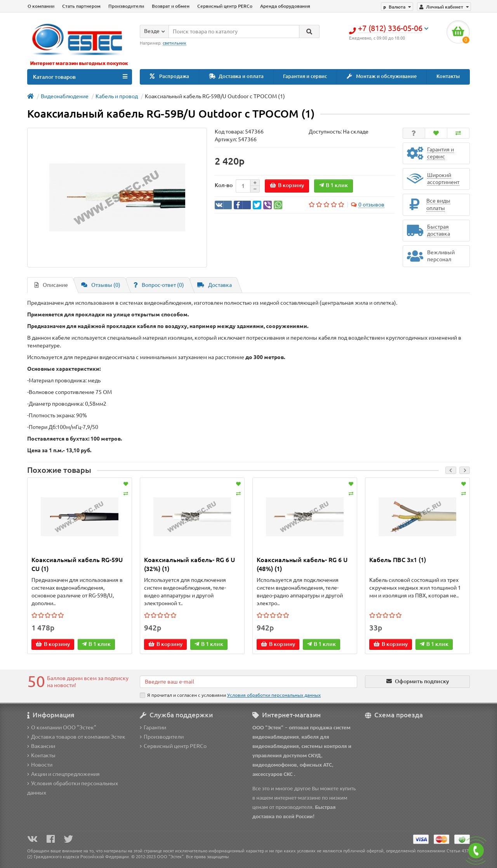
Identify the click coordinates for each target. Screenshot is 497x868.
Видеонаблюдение (65, 96)
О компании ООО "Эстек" (62, 727)
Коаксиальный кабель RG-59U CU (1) (77, 564)
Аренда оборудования (285, 6)
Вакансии (41, 746)
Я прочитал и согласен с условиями (230, 695)
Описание (51, 285)
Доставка (215, 285)
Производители (126, 6)
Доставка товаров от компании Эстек (76, 737)
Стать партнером (81, 6)
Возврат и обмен (171, 6)
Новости (40, 765)
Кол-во (224, 185)
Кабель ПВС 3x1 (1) (398, 560)
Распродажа (169, 76)
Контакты (448, 76)
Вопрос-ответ (159, 285)
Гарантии (153, 727)
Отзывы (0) (101, 285)
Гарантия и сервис (305, 76)
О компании (41, 6)
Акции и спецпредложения (63, 774)
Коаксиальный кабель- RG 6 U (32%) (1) (189, 564)
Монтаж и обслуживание (382, 76)
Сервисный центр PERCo (225, 6)
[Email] (248, 682)
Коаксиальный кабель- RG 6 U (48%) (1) (302, 564)
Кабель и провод (117, 96)
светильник (175, 43)
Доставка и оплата (236, 76)
